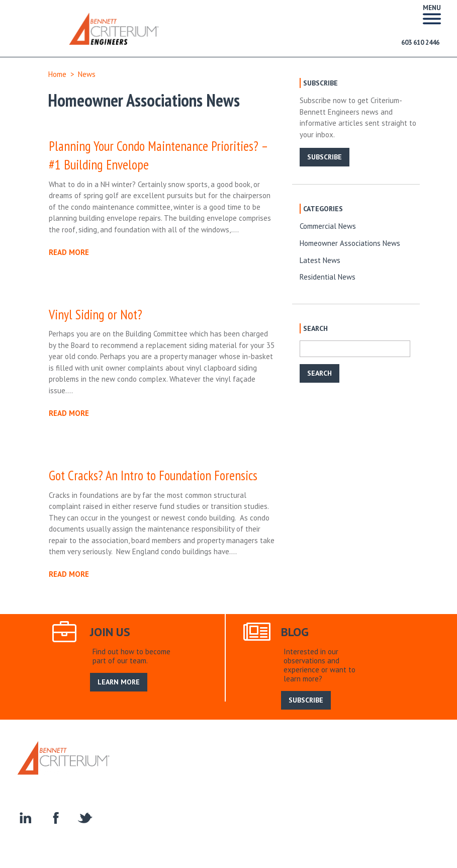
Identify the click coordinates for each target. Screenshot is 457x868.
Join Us (256, 760)
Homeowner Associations (359, 771)
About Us (163, 760)
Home (57, 74)
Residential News (328, 277)
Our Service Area (211, 760)
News (87, 74)
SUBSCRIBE (325, 157)
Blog (281, 760)
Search (307, 760)
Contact (419, 771)
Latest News (320, 260)
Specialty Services (195, 771)
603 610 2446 (420, 42)
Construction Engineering (271, 771)
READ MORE (69, 252)
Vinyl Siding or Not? (96, 314)
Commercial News (328, 226)
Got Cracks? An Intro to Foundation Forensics (153, 475)
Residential (141, 771)
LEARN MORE (119, 682)
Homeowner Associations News (350, 243)
